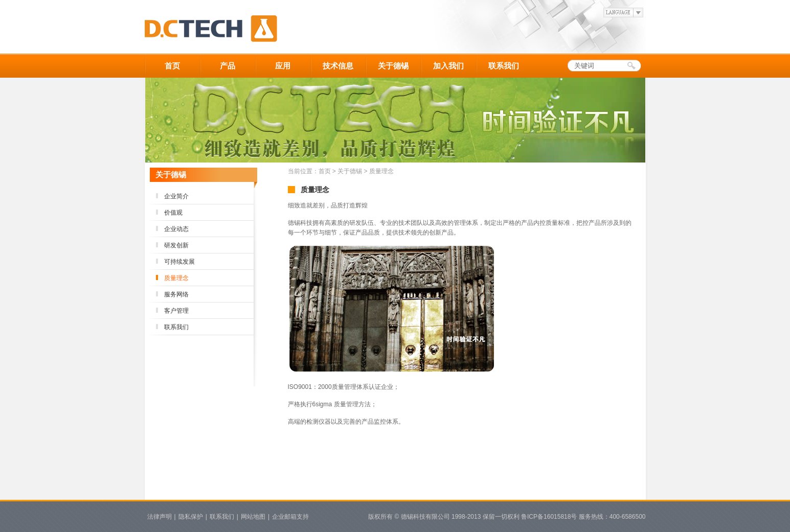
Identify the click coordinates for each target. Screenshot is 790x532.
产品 (228, 66)
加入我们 (448, 66)
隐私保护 (191, 517)
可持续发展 (179, 262)
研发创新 (176, 245)
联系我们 (504, 66)
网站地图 (253, 517)
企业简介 (176, 196)
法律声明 (160, 517)
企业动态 (176, 229)
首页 (172, 66)
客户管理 (176, 311)
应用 (283, 66)
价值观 (173, 213)
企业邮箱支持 (290, 517)
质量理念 (176, 278)
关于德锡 (393, 66)
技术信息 (338, 66)
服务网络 (176, 294)
